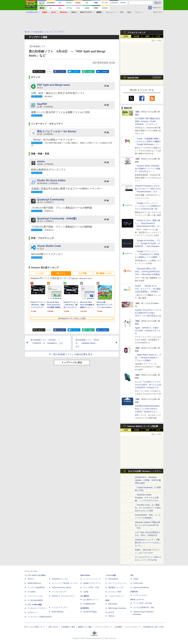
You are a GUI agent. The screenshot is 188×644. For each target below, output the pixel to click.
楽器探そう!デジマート (92, 583)
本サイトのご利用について (35, 627)
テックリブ (110, 612)
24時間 (136, 36)
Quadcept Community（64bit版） (58, 218)
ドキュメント (111, 12)
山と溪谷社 (85, 596)
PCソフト (61, 273)
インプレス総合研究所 (36, 587)
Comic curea (138, 583)
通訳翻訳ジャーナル (116, 587)
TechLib (111, 616)
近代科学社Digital (90, 612)
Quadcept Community (51, 199)
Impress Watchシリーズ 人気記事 (143, 426)
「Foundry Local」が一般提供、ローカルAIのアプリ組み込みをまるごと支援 (148, 508)
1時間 (126, 36)
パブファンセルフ (140, 595)
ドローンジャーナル (35, 596)
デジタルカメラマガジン (37, 608)
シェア (62, 72)
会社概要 (118, 627)
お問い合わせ (53, 627)
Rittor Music (85, 575)
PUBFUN (134, 592)
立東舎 (86, 592)
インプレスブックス (60, 607)
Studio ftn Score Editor (51, 180)
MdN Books (113, 604)
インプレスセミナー (60, 592)
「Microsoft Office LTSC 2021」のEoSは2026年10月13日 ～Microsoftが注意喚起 (147, 271)
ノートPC (40, 273)
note (90, 72)
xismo (41, 161)
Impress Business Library (61, 587)
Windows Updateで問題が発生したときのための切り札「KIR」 (148, 525)
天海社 (136, 579)
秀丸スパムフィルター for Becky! (57, 131)
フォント (138, 12)
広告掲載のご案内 (68, 627)
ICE (132, 575)
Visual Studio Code (49, 246)
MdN (107, 600)
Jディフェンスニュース (117, 583)
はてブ (76, 72)
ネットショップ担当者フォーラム (65, 583)
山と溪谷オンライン (91, 600)
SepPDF (42, 104)
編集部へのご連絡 (85, 627)
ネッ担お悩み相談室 (35, 600)
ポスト (41, 72)
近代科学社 (85, 608)
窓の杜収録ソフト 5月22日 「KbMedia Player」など (87, 343)
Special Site (133, 78)
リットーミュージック (92, 579)
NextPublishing (58, 612)
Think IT (31, 579)
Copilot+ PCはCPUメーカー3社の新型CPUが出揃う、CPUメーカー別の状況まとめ (148, 313)
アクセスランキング (136, 33)
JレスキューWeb (115, 592)
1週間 (147, 36)
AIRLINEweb (113, 579)
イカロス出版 (111, 575)
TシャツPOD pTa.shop (143, 603)
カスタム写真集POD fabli (144, 607)
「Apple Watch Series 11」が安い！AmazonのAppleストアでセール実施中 (148, 358)
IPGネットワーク (137, 600)
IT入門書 (83, 273)
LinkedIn (105, 72)
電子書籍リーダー (104, 273)
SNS (122, 12)
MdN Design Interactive (117, 608)
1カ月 (158, 36)
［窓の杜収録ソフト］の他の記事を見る (72, 354)
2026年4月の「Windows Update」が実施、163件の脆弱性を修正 (148, 480)
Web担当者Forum (34, 583)
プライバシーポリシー (103, 627)
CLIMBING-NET (89, 604)
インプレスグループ (132, 627)
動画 (129, 12)
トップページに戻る (72, 362)
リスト (49, 72)
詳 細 (107, 86)
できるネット (33, 612)
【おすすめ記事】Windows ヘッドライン (145, 471)
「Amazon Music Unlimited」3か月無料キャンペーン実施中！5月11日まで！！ (148, 169)
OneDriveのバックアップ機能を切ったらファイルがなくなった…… (148, 543)
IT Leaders (32, 592)
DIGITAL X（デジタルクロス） (64, 596)
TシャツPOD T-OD (91, 587)
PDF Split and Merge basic (54, 85)
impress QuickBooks (141, 587)
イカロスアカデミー (116, 596)
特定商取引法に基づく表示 (154, 627)
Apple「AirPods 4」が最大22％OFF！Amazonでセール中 (148, 331)
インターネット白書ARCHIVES (40, 617)
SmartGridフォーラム (60, 579)
